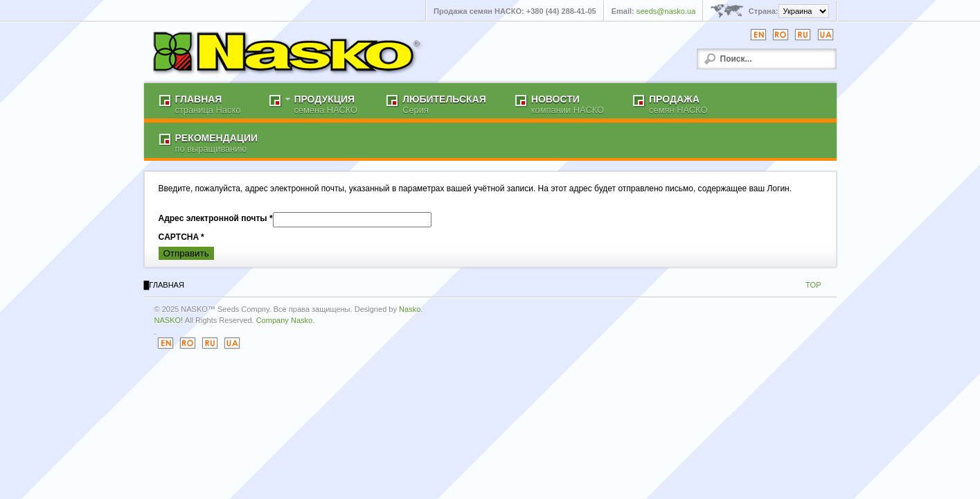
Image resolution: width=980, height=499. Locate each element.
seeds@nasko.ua (666, 11)
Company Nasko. (286, 320)
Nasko (410, 309)
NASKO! (169, 320)
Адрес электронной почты (216, 218)
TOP (813, 285)
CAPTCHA (181, 237)
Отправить (186, 253)
